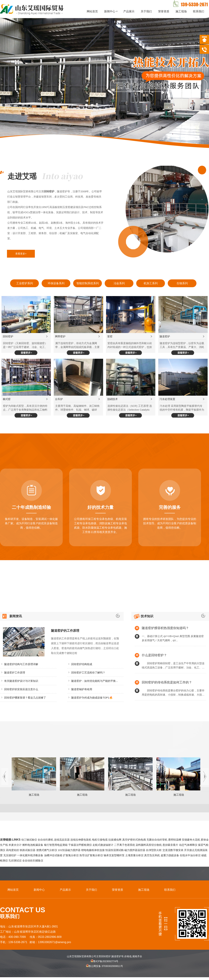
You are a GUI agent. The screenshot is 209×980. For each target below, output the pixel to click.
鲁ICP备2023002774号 (104, 961)
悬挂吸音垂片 (170, 845)
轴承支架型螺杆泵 (114, 855)
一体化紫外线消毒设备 (30, 855)
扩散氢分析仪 (71, 855)
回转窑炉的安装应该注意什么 (21, 689)
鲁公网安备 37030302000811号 (104, 969)
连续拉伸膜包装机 (81, 840)
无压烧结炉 (10, 855)
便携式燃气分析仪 (47, 850)
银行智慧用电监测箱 (56, 845)
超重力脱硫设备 (170, 855)
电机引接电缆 (100, 840)
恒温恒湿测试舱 (115, 850)
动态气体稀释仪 (188, 845)
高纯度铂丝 (12, 850)
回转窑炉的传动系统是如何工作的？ (167, 682)
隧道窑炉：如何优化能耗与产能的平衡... (95, 681)
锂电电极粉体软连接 (93, 850)
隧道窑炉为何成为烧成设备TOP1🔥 (92, 698)
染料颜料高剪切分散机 (149, 845)
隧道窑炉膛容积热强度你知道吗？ (165, 628)
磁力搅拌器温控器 (135, 850)
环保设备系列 (56, 283)
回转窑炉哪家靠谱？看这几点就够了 (25, 698)
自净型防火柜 (154, 850)
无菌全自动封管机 (157, 840)
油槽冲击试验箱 (53, 855)
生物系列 (182, 283)
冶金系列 (119, 283)
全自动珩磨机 (45, 840)
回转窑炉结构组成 (82, 664)
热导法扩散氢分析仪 (91, 855)
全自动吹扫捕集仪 (33, 861)
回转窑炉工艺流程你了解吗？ (88, 673)
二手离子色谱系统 (125, 845)
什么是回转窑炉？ (154, 655)
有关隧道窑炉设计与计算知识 (21, 681)
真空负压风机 (152, 855)
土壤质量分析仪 (134, 855)
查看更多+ (21, 254)
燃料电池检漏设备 (33, 845)
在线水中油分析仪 (190, 855)
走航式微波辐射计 (103, 845)
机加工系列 (151, 283)
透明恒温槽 (175, 840)
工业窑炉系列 (25, 283)
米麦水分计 (15, 845)
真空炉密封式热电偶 (134, 840)
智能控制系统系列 (88, 283)
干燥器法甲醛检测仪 (80, 845)
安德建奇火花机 (191, 840)
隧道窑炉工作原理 (15, 673)
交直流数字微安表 (173, 850)
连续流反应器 (62, 840)
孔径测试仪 (15, 861)
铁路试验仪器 (28, 850)
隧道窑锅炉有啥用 (82, 689)
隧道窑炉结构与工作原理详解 (21, 664)
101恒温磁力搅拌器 (69, 850)
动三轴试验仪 (29, 840)
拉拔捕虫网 (115, 840)
